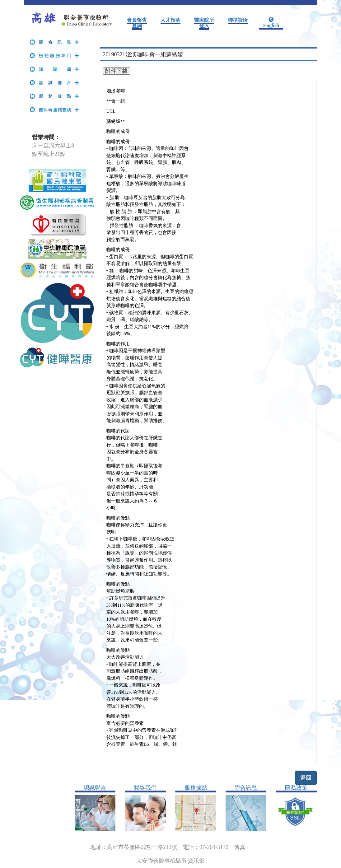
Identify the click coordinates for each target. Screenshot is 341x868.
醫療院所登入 (204, 23)
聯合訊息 (246, 788)
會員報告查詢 (137, 23)
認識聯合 (95, 788)
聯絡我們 (145, 788)
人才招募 (170, 20)
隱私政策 (296, 788)
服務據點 (196, 788)
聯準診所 (238, 20)
